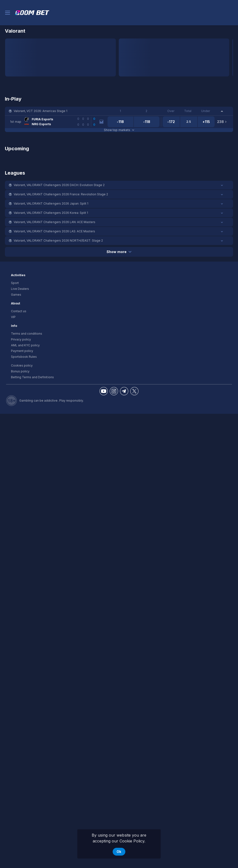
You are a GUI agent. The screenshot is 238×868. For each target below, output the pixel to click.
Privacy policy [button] (21, 339)
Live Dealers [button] (20, 289)
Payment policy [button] (22, 351)
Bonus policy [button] (20, 371)
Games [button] (16, 295)
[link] (32, 13)
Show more (119, 252)
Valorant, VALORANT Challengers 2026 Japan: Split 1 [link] (51, 203)
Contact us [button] (19, 311)
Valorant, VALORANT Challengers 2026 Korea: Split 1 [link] (51, 213)
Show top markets (119, 130)
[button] (119, 111)
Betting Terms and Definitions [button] (32, 377)
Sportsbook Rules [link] (24, 357)
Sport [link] (15, 283)
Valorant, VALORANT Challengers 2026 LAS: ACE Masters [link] (54, 231)
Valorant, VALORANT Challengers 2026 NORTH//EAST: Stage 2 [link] (58, 241)
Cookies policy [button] (22, 365)
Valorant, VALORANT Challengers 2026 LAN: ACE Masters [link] (55, 222)
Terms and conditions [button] (27, 334)
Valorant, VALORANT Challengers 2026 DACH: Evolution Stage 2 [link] (59, 185)
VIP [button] (13, 317)
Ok (119, 852)
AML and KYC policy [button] (25, 345)
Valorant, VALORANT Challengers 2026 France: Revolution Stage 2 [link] (61, 194)
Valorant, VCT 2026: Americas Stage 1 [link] (40, 111)
